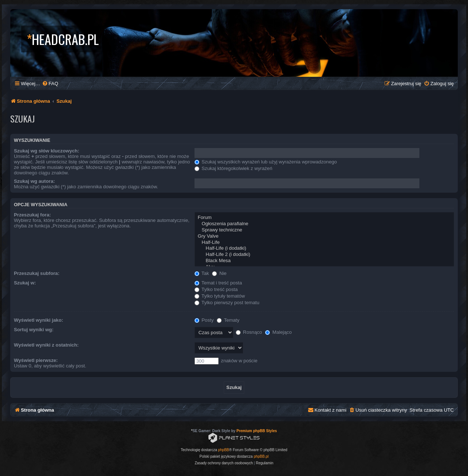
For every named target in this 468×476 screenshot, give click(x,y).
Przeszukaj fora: (32, 215)
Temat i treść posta (218, 283)
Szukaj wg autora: (34, 181)
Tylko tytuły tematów (220, 296)
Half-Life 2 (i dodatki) (324, 255)
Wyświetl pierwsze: (36, 360)
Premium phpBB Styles (257, 431)
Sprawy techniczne (324, 230)
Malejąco (278, 332)
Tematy (228, 320)
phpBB (224, 450)
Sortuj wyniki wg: (34, 330)
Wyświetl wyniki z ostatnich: (46, 345)
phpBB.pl (261, 456)
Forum (324, 218)
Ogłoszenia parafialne (324, 224)
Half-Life (324, 243)
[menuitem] (50, 84)
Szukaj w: (25, 283)
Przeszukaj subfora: (37, 273)
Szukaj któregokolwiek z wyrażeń (233, 168)
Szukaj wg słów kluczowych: (47, 151)
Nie (219, 273)
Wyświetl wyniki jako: (39, 320)
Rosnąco (249, 332)
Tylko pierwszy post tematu (227, 303)
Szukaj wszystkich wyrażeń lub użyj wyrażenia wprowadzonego (266, 162)
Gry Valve (324, 236)
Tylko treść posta (216, 289)
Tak (202, 273)
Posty (204, 320)
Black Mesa (324, 261)
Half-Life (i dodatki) (324, 248)
